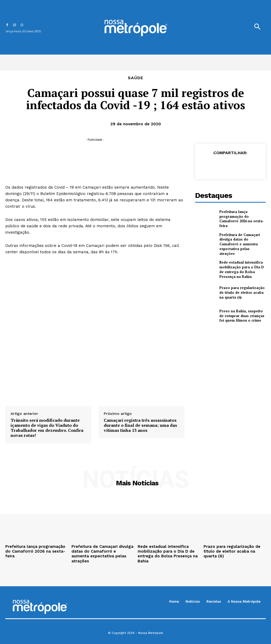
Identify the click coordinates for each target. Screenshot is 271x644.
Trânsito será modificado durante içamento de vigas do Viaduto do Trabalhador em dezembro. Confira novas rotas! (47, 428)
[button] (257, 27)
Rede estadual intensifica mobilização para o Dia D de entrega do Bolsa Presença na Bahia (241, 265)
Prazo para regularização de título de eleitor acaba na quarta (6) (242, 288)
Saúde (136, 78)
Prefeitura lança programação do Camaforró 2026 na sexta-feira (241, 219)
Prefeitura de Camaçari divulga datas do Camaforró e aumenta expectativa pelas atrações (242, 242)
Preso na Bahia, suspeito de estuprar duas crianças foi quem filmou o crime (241, 311)
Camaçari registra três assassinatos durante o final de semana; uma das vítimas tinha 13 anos (140, 425)
